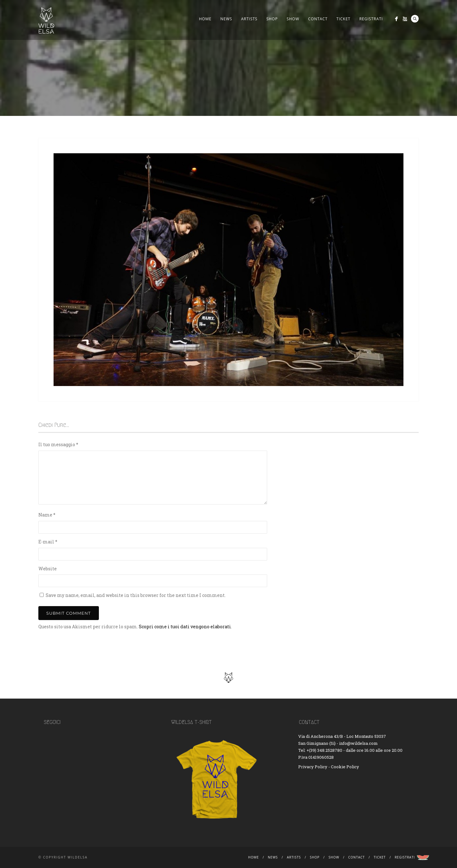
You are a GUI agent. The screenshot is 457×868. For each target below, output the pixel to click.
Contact (318, 19)
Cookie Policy (345, 767)
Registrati (371, 19)
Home (205, 19)
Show (293, 19)
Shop (272, 19)
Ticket (344, 19)
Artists (249, 19)
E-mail (48, 542)
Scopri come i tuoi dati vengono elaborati (185, 627)
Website (48, 569)
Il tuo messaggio (58, 444)
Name (47, 515)
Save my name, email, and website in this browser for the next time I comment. (136, 595)
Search (415, 19)
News (226, 19)
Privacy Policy (313, 767)
